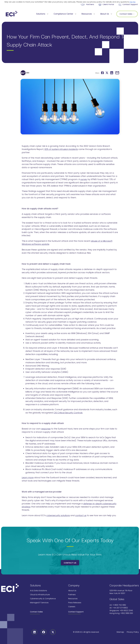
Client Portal (108, 4)
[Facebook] (44, 632)
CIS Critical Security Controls (68, 413)
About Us (72, 591)
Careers (72, 607)
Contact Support (130, 4)
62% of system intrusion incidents (61, 149)
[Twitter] (53, 632)
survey (84, 179)
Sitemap (120, 632)
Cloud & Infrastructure (40, 595)
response (46, 429)
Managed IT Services (39, 603)
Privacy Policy (133, 632)
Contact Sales (36, 612)
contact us (81, 515)
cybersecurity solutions (58, 515)
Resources (73, 599)
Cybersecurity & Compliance (43, 599)
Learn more (28, 478)
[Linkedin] (34, 632)
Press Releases (75, 603)
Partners (90, 4)
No (134, 2)
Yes (131, 2)
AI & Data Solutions (38, 591)
